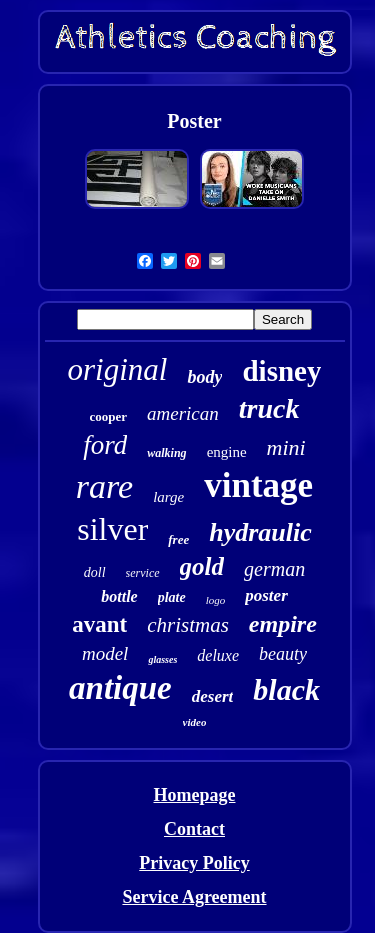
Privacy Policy (194, 863)
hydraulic (260, 532)
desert (213, 696)
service (143, 573)
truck (269, 408)
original (118, 369)
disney (281, 371)
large (168, 497)
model (105, 653)
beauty (283, 654)
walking (166, 453)
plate (172, 597)
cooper (109, 416)
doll (95, 572)
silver (112, 529)
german (274, 569)
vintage (258, 485)
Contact (194, 829)
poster (266, 595)
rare (104, 486)
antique (120, 688)
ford (105, 445)
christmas (188, 625)
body (204, 377)
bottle (119, 596)
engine (227, 452)
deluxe (218, 655)
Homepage (195, 795)
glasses (162, 659)
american (183, 413)
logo (216, 600)
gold (202, 566)
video (195, 722)
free (178, 539)
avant (99, 624)
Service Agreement (194, 897)
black (286, 689)
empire (283, 624)
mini (286, 447)
